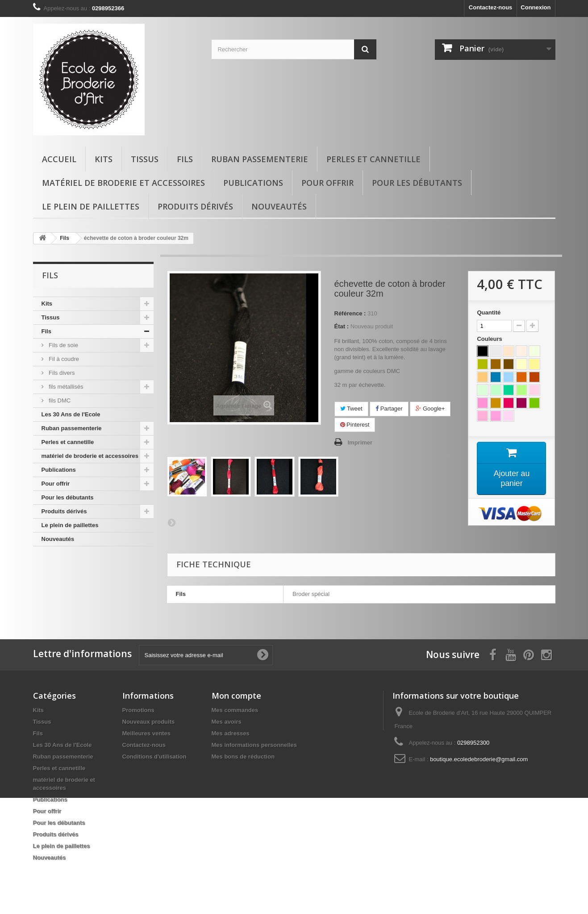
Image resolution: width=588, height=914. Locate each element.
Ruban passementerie (260, 159)
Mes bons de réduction (243, 757)
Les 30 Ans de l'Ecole (71, 414)
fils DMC (59, 400)
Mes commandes (235, 710)
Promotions (138, 710)
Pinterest (355, 425)
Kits (104, 159)
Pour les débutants (417, 183)
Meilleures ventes (146, 733)
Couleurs (490, 339)
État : (342, 326)
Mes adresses (231, 733)
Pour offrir (327, 183)
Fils (185, 159)
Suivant (171, 522)
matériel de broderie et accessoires (123, 183)
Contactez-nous (491, 7)
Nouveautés (279, 206)
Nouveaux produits (149, 722)
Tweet (351, 409)
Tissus (145, 159)
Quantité (489, 312)
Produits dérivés (195, 206)
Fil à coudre (63, 359)
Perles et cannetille (373, 159)
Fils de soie (63, 345)
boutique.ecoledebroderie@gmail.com (479, 759)
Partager (389, 409)
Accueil (59, 159)
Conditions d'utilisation (154, 757)
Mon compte (236, 696)
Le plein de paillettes (91, 206)
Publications (253, 183)
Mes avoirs (227, 722)
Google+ (430, 409)
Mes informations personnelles (254, 745)
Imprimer (360, 442)
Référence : (350, 313)
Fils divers (61, 373)
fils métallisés (65, 387)
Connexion (536, 7)
